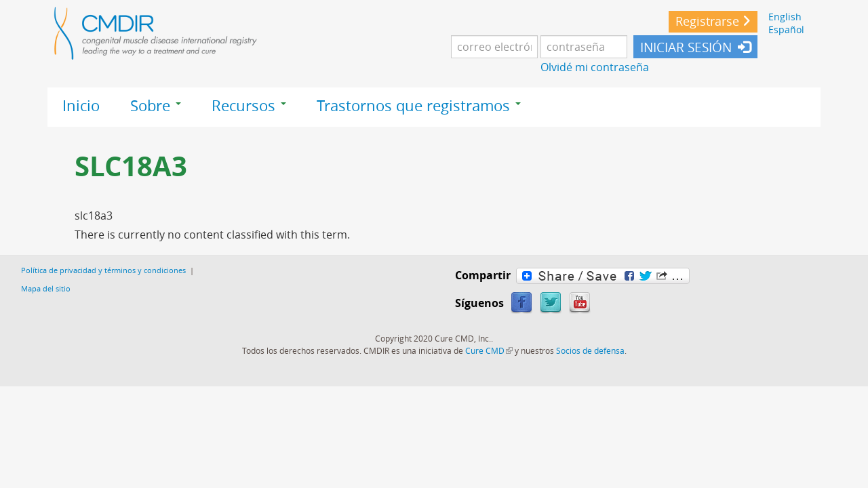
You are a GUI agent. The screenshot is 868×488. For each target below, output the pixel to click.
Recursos (249, 106)
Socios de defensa (590, 350)
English (785, 17)
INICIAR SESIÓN (686, 47)
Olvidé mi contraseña (595, 67)
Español (786, 29)
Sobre (156, 106)
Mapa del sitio (46, 288)
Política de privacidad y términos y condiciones (103, 270)
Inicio (81, 106)
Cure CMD (489, 350)
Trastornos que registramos (419, 106)
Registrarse (707, 21)
